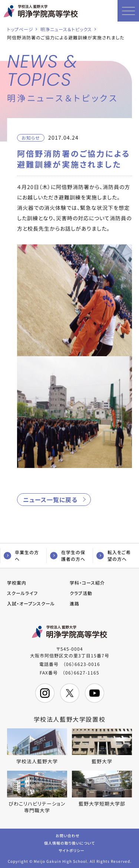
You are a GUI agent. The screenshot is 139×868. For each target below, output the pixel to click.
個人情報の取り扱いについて (69, 843)
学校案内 (17, 583)
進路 (75, 603)
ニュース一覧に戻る (50, 500)
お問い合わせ (68, 835)
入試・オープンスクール (31, 603)
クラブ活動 (81, 593)
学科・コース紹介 (87, 583)
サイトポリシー (72, 850)
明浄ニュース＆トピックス (66, 29)
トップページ (20, 29)
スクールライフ (22, 593)
